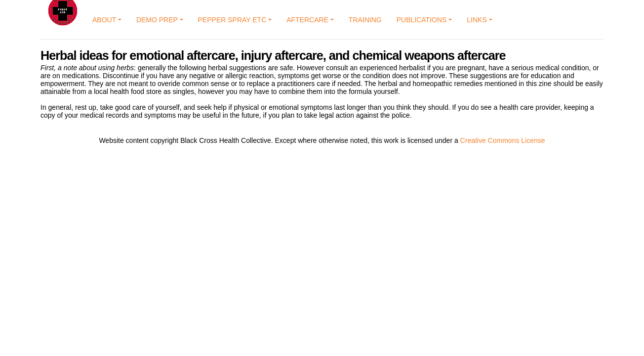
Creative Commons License (503, 140)
